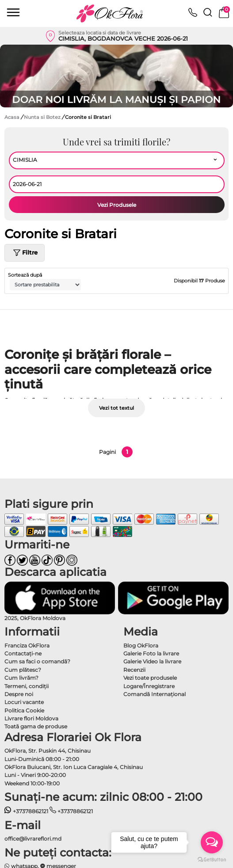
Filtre (25, 253)
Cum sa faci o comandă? (37, 661)
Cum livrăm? (21, 678)
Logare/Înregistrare (149, 686)
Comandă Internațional (155, 694)
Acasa (12, 117)
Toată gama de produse (36, 726)
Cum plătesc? (23, 670)
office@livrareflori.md (33, 839)
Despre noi (19, 694)
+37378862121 (26, 811)
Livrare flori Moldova (31, 718)
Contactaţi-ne (23, 653)
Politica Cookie (24, 710)
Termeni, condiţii (27, 686)
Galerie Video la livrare (152, 661)
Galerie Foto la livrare (151, 653)
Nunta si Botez (43, 117)
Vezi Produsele (117, 205)
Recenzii (134, 670)
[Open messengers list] (212, 842)
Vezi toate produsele (150, 678)
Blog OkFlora (141, 645)
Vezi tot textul (116, 408)
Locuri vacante (24, 702)
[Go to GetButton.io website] (212, 859)
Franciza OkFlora (27, 645)
